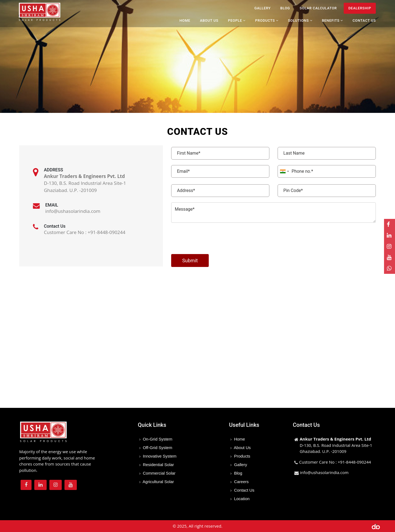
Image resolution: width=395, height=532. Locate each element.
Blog (285, 8)
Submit (190, 261)
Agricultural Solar (158, 482)
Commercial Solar (159, 473)
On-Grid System (157, 439)
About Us (209, 20)
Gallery (263, 8)
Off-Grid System (157, 448)
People (237, 20)
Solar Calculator (318, 8)
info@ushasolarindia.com (324, 472)
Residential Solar (158, 465)
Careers (241, 482)
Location (241, 499)
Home (185, 20)
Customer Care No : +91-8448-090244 (335, 462)
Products (242, 456)
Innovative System (159, 456)
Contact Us (364, 20)
